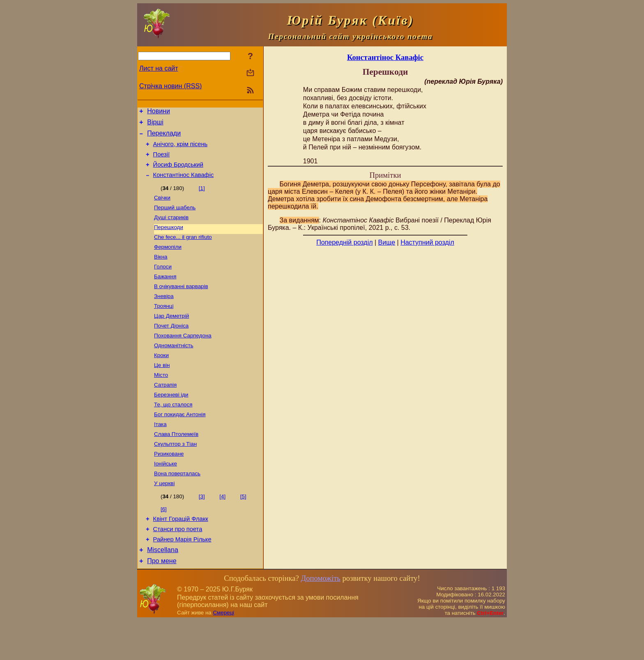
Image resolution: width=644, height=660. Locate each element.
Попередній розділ (344, 242)
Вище (387, 242)
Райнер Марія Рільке (182, 576)
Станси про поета (178, 565)
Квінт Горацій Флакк (181, 553)
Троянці (164, 324)
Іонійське (166, 495)
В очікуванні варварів (181, 303)
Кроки (161, 378)
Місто (161, 399)
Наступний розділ (427, 242)
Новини (159, 112)
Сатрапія (165, 410)
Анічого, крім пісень (181, 149)
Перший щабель (175, 218)
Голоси (163, 282)
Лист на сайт (159, 68)
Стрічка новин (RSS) (170, 86)
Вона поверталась (177, 506)
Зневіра (164, 314)
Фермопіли (168, 260)
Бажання (165, 292)
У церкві (164, 517)
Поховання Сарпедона (183, 356)
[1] (202, 197)
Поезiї (162, 160)
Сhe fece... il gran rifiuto (183, 250)
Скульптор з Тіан (175, 474)
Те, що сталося (173, 431)
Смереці (223, 652)
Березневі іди (171, 421)
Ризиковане (169, 485)
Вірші (155, 125)
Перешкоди (169, 239)
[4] (222, 530)
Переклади (164, 137)
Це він (162, 388)
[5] (243, 530)
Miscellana (163, 588)
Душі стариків (171, 228)
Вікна (161, 271)
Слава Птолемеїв (176, 463)
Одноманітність (174, 367)
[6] (164, 542)
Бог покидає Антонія (180, 442)
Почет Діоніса (171, 346)
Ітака (160, 453)
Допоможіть (320, 618)
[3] (202, 530)
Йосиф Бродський (178, 172)
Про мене (162, 600)
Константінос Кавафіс (184, 183)
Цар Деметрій (171, 335)
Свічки (162, 207)
